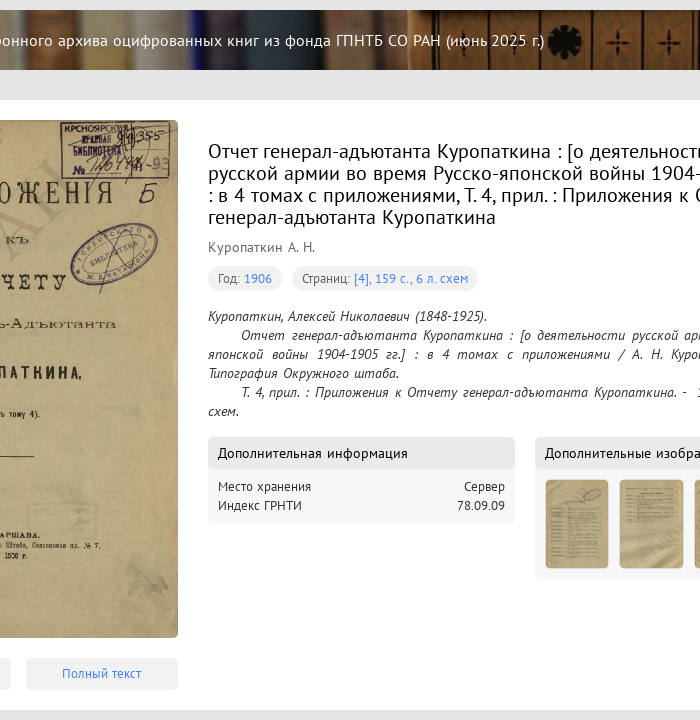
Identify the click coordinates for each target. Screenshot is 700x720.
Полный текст (101, 673)
